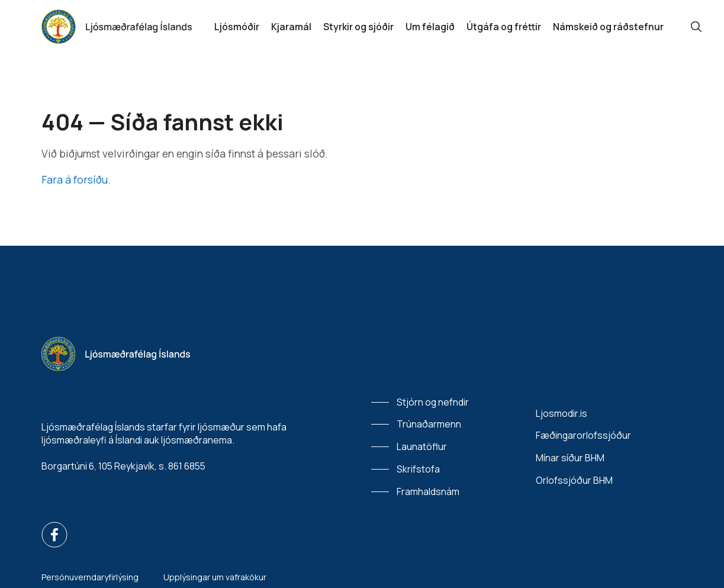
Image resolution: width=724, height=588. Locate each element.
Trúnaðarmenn (429, 424)
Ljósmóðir (237, 27)
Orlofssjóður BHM (574, 480)
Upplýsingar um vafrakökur (215, 577)
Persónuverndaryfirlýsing (90, 577)
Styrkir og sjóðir (358, 27)
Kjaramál (291, 27)
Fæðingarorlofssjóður (583, 435)
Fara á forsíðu (75, 179)
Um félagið (430, 27)
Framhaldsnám (428, 491)
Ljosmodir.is (561, 413)
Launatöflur (422, 446)
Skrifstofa (418, 469)
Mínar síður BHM (570, 458)
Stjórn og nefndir (433, 402)
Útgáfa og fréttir (504, 27)
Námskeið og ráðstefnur (608, 27)
